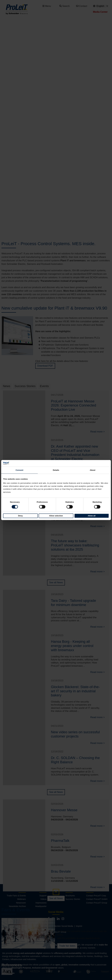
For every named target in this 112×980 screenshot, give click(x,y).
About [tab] (93, 470)
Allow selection (56, 516)
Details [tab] (56, 470)
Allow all (92, 516)
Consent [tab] (19, 470)
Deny (20, 516)
